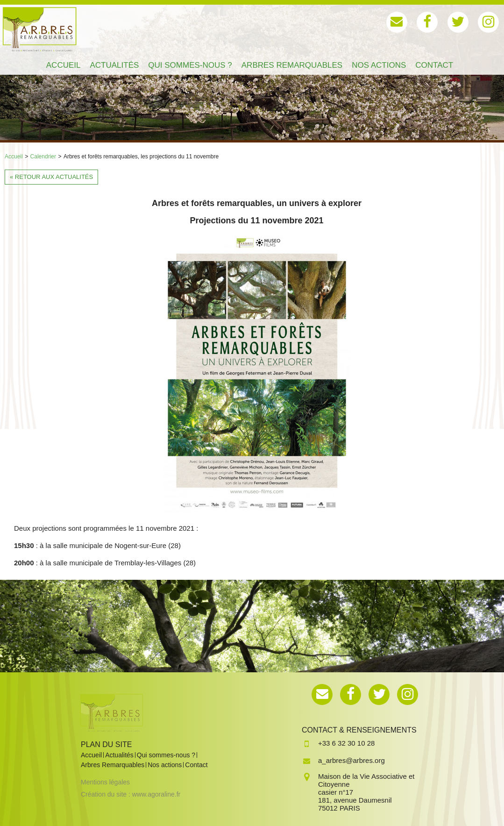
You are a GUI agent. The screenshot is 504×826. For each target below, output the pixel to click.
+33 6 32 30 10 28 (346, 743)
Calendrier (43, 157)
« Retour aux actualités (51, 177)
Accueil (14, 157)
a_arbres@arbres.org (351, 760)
